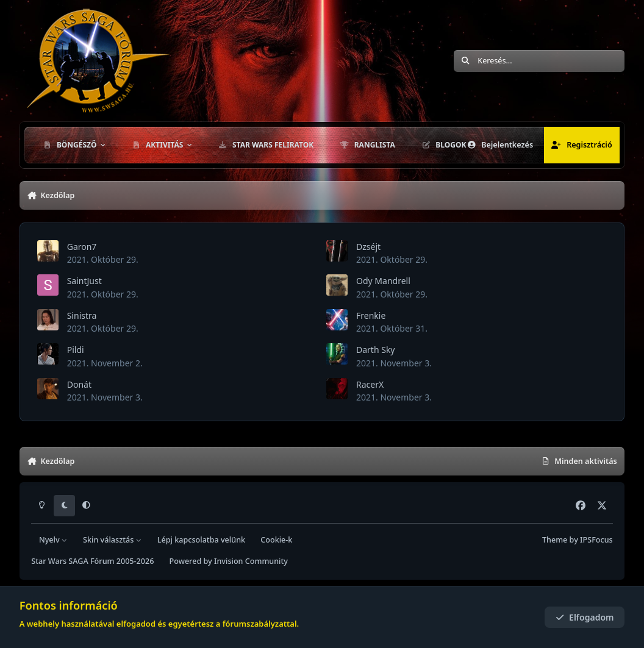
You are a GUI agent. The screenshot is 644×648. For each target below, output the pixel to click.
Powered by (229, 561)
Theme (555, 540)
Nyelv (53, 540)
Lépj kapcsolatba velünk (201, 540)
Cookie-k (276, 540)
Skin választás (113, 540)
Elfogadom (585, 617)
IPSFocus (596, 540)
